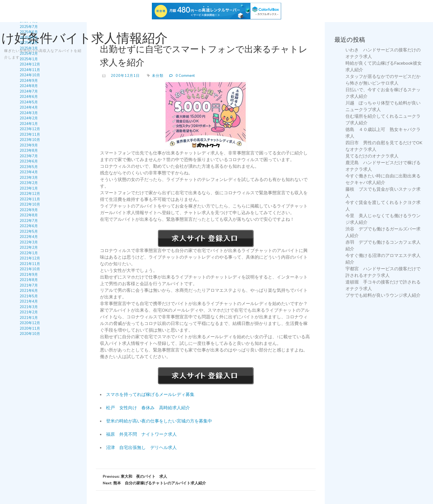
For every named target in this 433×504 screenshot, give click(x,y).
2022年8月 (29, 215)
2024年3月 (29, 113)
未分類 (158, 76)
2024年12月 (30, 64)
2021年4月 (29, 301)
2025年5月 (29, 38)
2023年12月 (30, 129)
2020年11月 (30, 329)
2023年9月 (29, 145)
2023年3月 (29, 178)
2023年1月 (29, 188)
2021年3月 (29, 307)
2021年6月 (29, 291)
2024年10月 (30, 75)
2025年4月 (29, 43)
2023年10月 (30, 140)
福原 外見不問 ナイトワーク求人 (141, 434)
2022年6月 (29, 226)
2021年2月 (29, 312)
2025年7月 (29, 27)
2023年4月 (29, 172)
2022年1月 (29, 253)
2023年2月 (29, 183)
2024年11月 (30, 70)
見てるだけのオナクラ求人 (372, 156)
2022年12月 (30, 194)
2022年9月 (29, 210)
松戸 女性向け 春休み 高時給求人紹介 (148, 408)
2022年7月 (29, 221)
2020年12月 (30, 323)
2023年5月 (29, 167)
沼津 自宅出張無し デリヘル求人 (141, 448)
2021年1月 (29, 318)
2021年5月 (29, 296)
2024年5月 (29, 102)
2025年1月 (29, 59)
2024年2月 (29, 118)
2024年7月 (29, 91)
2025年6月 (29, 32)
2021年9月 (29, 275)
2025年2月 (29, 54)
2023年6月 (29, 161)
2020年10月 (30, 334)
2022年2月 (29, 248)
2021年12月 (30, 258)
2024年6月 (29, 97)
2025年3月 (29, 48)
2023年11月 (30, 135)
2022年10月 (30, 204)
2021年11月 (30, 264)
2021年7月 (29, 285)
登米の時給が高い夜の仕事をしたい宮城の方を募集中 (159, 421)
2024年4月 (29, 107)
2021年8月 (29, 280)
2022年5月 (29, 232)
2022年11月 (30, 199)
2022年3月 (29, 242)
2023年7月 (29, 156)
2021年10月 (30, 269)
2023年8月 (29, 151)
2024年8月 (29, 86)
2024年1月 (29, 124)
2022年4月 (29, 237)
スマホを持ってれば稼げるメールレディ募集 (150, 395)
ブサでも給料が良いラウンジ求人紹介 (383, 295)
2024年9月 (29, 81)
